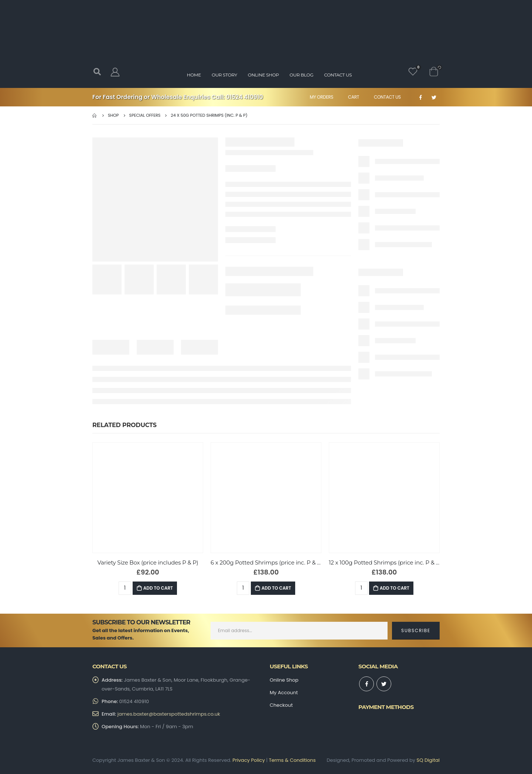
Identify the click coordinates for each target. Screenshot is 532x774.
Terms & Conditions (292, 760)
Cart (354, 97)
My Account (284, 693)
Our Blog (301, 75)
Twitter (384, 684)
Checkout (281, 705)
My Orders (321, 97)
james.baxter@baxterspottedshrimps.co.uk (169, 714)
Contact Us (387, 97)
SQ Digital (428, 760)
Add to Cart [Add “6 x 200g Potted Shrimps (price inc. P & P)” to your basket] (276, 588)
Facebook (366, 684)
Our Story (224, 75)
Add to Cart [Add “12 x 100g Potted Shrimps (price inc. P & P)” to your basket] (395, 588)
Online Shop (263, 75)
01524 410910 (245, 97)
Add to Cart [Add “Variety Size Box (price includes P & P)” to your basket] (158, 588)
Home (194, 75)
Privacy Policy (249, 760)
